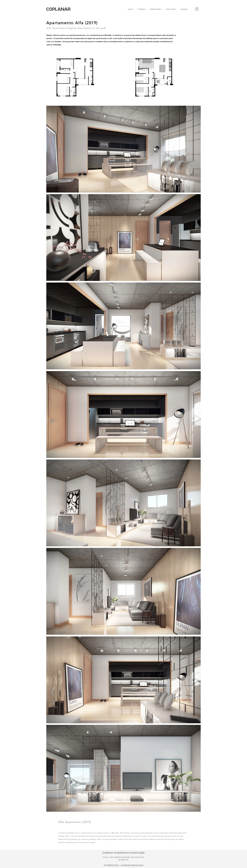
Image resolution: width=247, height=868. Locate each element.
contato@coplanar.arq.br (132, 865)
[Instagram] (197, 9)
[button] (142, 9)
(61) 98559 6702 (111, 865)
